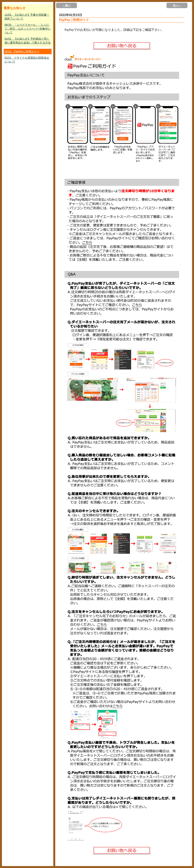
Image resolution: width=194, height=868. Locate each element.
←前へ (66, 5)
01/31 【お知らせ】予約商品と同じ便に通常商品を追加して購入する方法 (28, 41)
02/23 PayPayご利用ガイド (22, 51)
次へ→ (177, 5)
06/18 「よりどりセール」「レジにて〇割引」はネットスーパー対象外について (28, 29)
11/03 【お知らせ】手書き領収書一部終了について (27, 17)
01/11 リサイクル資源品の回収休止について (27, 60)
